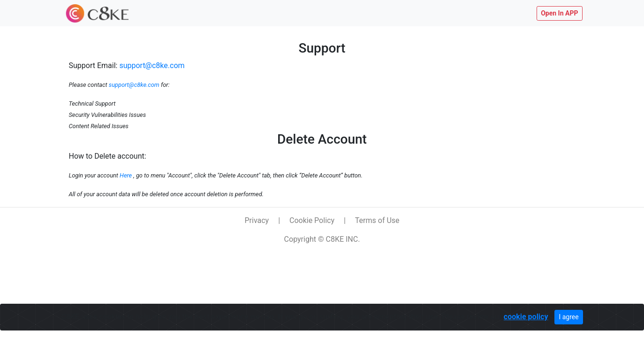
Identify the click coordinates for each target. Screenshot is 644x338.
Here (126, 175)
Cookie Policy (312, 220)
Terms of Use (377, 220)
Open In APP (559, 13)
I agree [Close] (568, 317)
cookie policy (526, 317)
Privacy (257, 220)
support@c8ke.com (152, 65)
